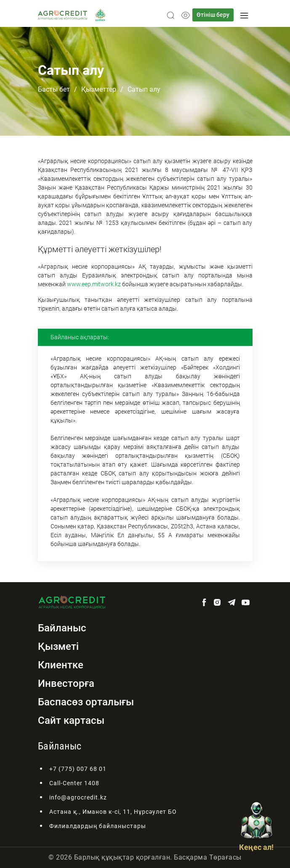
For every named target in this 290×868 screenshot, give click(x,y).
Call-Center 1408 (74, 783)
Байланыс (62, 628)
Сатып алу (144, 89)
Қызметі (58, 646)
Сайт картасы (71, 720)
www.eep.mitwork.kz (94, 284)
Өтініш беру (213, 15)
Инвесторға (66, 683)
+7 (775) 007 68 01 (78, 769)
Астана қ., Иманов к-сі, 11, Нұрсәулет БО (113, 812)
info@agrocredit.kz (78, 797)
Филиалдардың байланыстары (98, 826)
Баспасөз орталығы (86, 702)
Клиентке (61, 665)
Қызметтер (99, 89)
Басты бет (54, 89)
